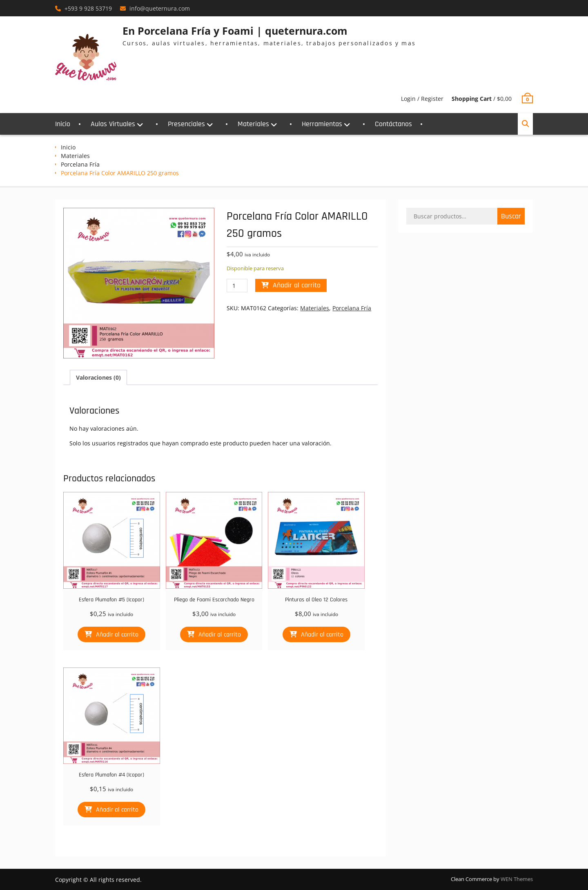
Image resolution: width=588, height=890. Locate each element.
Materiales (253, 124)
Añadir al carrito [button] (117, 635)
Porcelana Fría (80, 164)
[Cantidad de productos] (237, 286)
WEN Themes (517, 879)
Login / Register (422, 99)
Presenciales (186, 124)
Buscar (511, 216)
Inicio (63, 124)
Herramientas (322, 124)
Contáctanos (393, 124)
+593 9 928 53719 (88, 8)
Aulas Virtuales (113, 124)
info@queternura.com (160, 8)
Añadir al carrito (297, 285)
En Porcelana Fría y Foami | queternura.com (235, 31)
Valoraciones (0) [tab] (98, 377)
